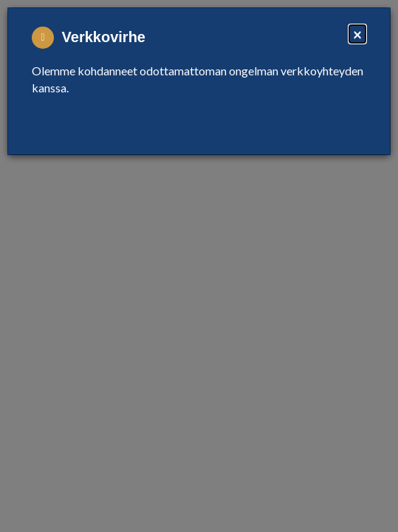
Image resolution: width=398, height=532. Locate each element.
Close (343, 124)
